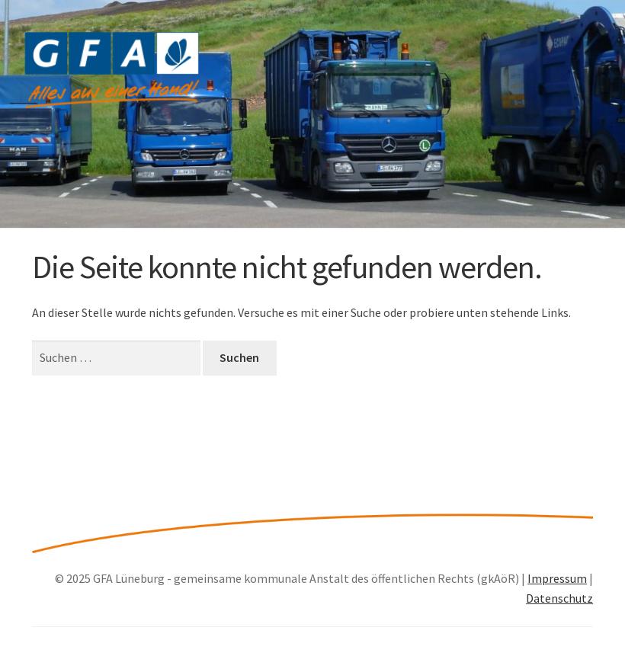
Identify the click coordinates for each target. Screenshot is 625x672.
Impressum (557, 578)
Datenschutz (559, 598)
